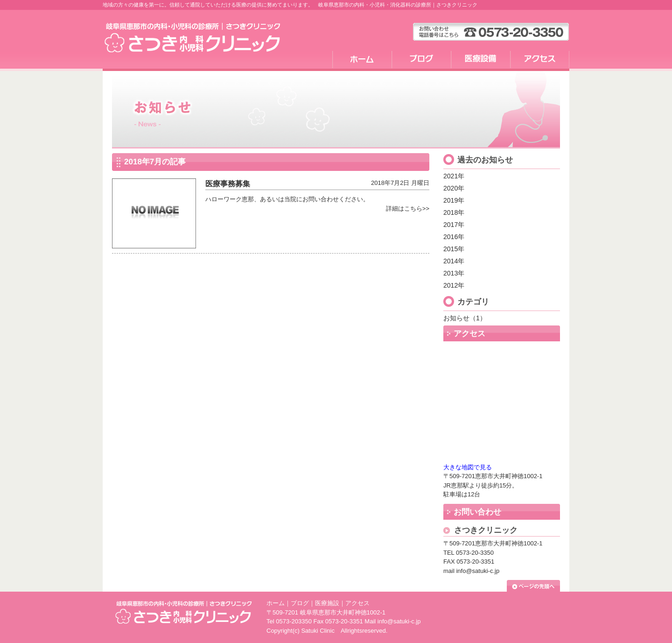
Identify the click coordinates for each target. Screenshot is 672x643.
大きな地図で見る (468, 467)
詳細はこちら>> (408, 208)
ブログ (300, 603)
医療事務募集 (228, 184)
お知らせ (456, 318)
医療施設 (327, 603)
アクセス (357, 603)
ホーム (276, 603)
